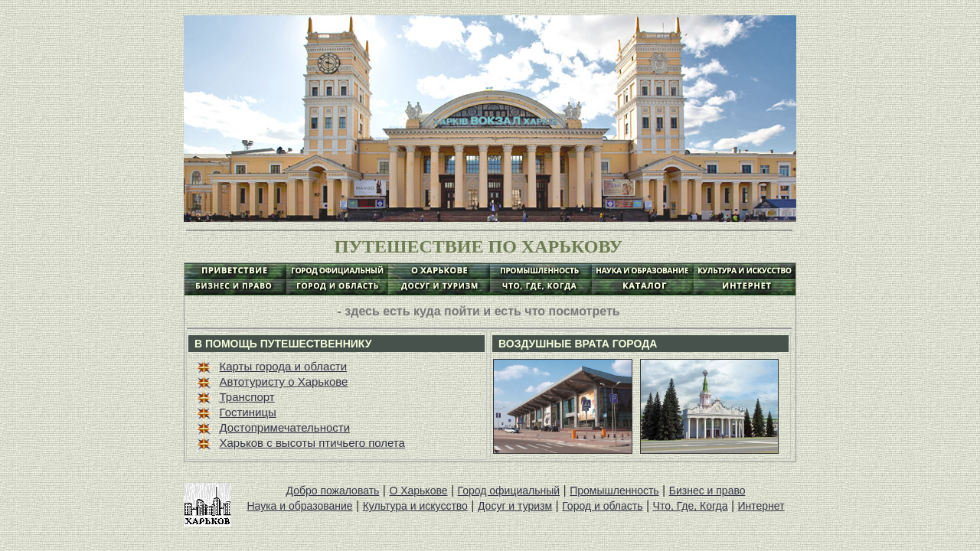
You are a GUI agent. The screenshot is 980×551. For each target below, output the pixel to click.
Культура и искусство (415, 506)
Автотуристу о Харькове (284, 381)
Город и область (602, 506)
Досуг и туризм (515, 506)
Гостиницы (248, 412)
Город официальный (509, 491)
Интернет (761, 506)
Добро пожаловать (333, 491)
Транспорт (247, 397)
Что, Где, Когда (691, 506)
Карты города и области (284, 366)
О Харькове (418, 491)
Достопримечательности (285, 427)
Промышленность (614, 491)
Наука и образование (299, 506)
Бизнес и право (707, 491)
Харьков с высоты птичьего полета (312, 443)
